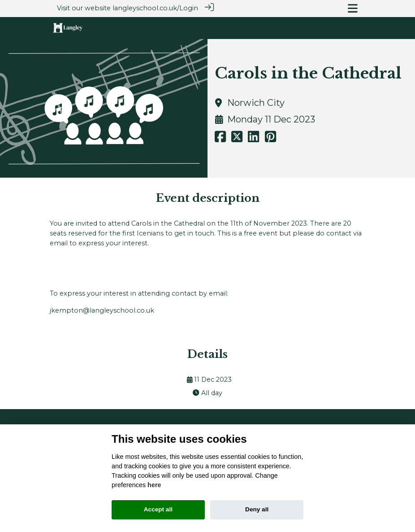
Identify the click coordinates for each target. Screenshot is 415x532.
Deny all (257, 509)
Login (189, 8)
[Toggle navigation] (353, 8)
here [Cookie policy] (154, 485)
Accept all (158, 509)
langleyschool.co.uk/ (146, 8)
